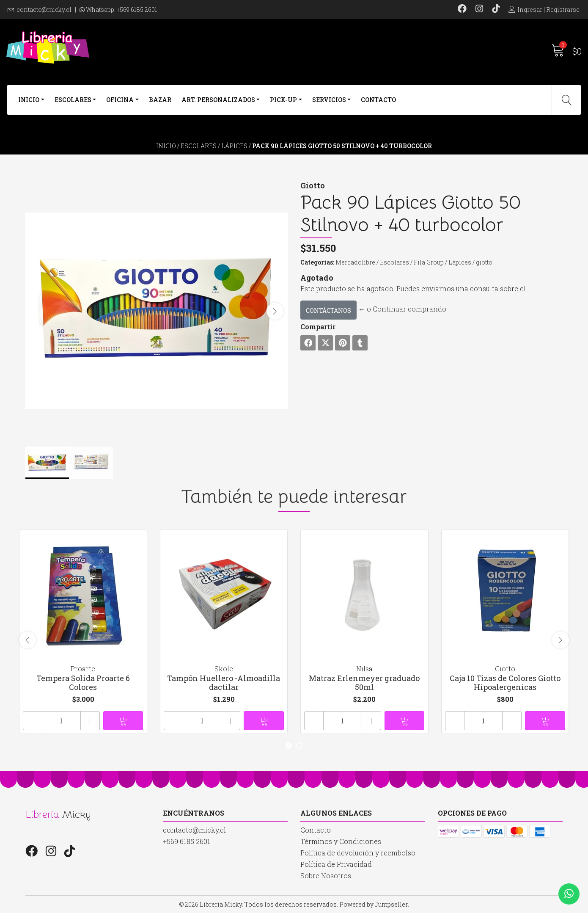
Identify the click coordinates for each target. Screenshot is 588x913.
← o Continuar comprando (402, 309)
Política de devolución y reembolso (358, 853)
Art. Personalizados (218, 100)
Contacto (378, 100)
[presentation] (275, 311)
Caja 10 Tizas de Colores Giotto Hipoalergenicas (505, 683)
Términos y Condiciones (341, 841)
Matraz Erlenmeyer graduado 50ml (364, 683)
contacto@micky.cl (44, 10)
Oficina (120, 100)
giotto (484, 262)
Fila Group (429, 262)
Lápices (234, 146)
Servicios (329, 100)
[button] (289, 746)
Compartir (318, 327)
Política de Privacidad (336, 864)
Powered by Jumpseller (374, 904)
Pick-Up (283, 100)
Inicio (29, 100)
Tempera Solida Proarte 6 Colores (83, 683)
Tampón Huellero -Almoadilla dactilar (224, 683)
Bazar (160, 100)
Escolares (73, 100)
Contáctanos (328, 310)
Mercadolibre (355, 262)
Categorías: (317, 262)
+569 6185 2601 (137, 10)
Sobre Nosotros (326, 876)
